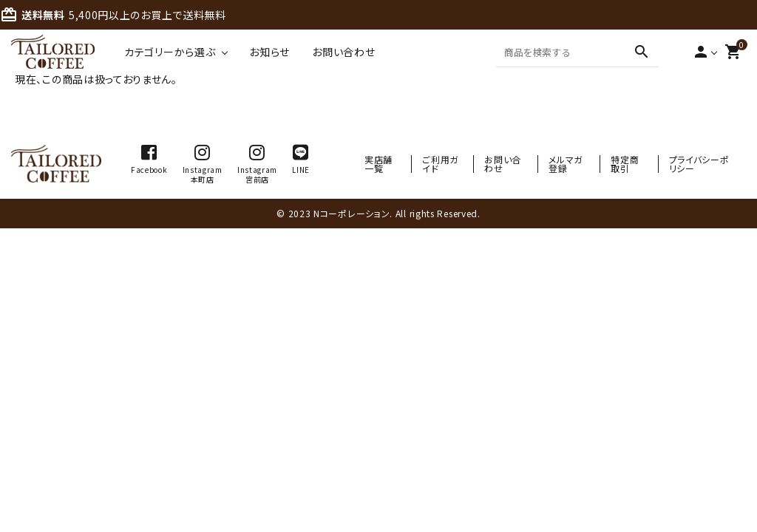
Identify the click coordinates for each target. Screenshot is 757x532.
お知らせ (269, 52)
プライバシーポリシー (699, 164)
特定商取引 (625, 164)
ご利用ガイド (440, 164)
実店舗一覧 (378, 164)
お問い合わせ (343, 52)
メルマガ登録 (566, 164)
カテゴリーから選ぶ (170, 52)
